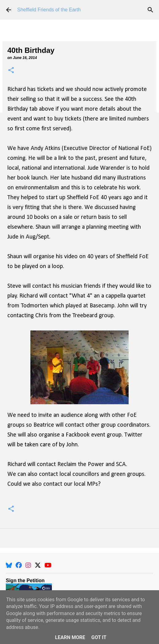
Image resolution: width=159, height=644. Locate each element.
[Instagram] (28, 565)
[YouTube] (48, 565)
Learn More (70, 637)
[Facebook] (19, 565)
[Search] (150, 10)
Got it (99, 637)
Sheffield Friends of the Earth (49, 10)
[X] (38, 565)
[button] (11, 71)
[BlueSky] (9, 565)
